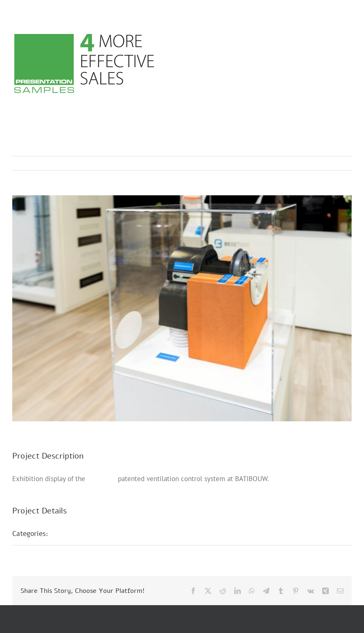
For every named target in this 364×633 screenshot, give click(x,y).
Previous (310, 163)
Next (338, 163)
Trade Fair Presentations (95, 534)
